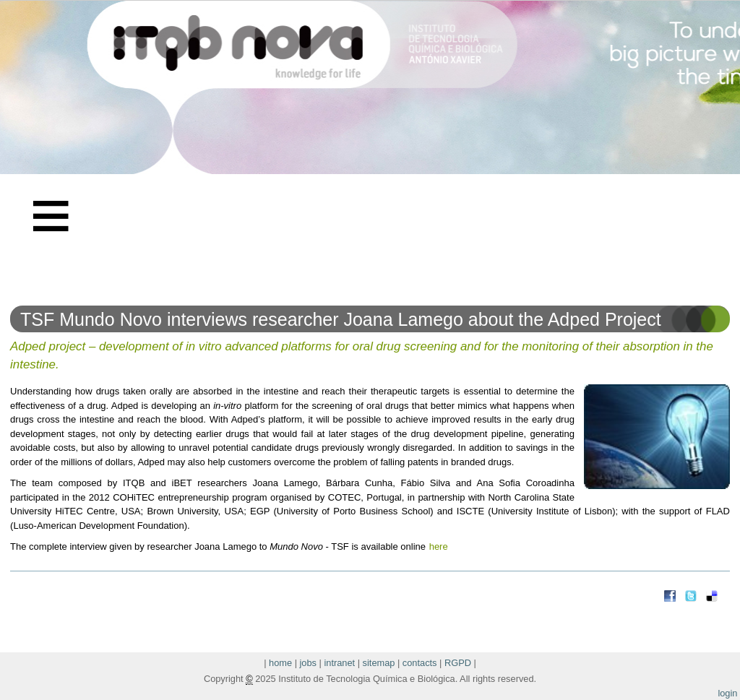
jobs (308, 663)
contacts (420, 663)
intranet (339, 663)
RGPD (458, 663)
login (727, 693)
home (280, 663)
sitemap (379, 663)
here (439, 546)
